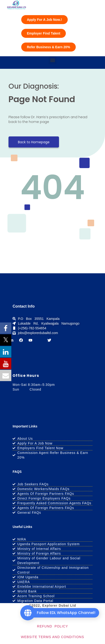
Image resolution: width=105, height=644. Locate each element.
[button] (52, 60)
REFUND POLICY (52, 626)
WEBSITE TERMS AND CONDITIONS (52, 637)
